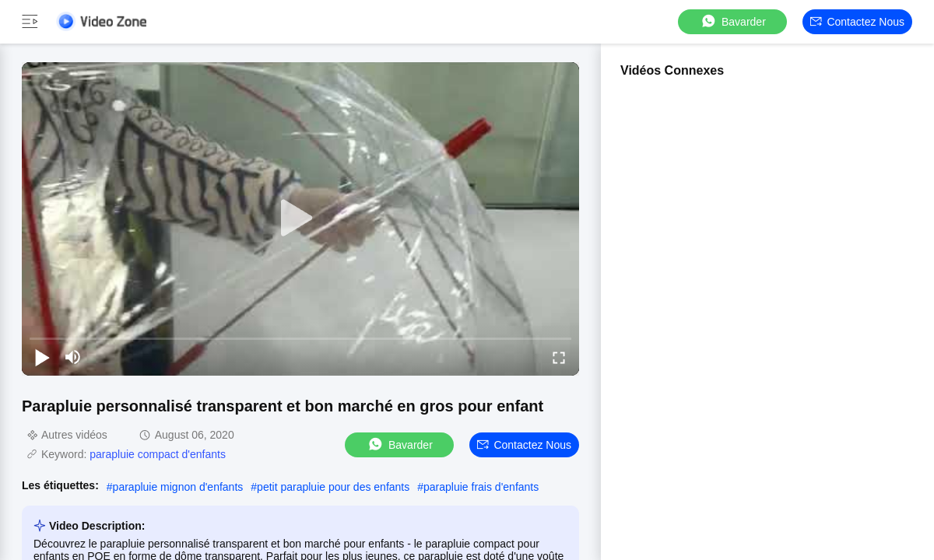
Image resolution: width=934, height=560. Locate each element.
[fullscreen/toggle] (559, 357)
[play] (300, 219)
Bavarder (733, 21)
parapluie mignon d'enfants (178, 487)
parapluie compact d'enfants (158, 454)
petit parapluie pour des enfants (333, 487)
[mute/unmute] (73, 357)
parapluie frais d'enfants (481, 487)
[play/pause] (42, 357)
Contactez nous (857, 22)
